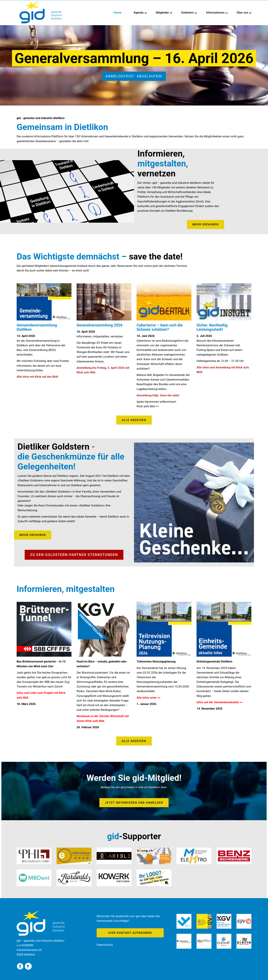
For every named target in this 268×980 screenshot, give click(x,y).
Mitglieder (162, 13)
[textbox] (44, 351)
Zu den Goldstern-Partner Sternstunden (74, 555)
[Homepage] (41, 2)
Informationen (215, 13)
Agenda (139, 13)
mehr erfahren (206, 224)
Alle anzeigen (134, 741)
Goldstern (187, 13)
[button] (264, 65)
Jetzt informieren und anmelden (134, 803)
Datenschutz (105, 945)
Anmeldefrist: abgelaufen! (134, 76)
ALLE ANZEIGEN (134, 420)
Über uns (242, 13)
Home (118, 13)
